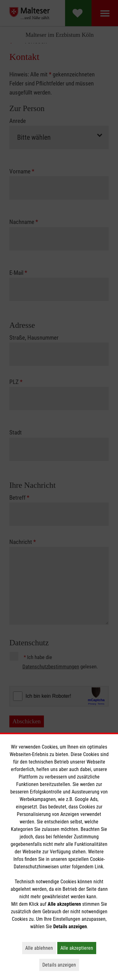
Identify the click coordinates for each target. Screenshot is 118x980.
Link (99, 867)
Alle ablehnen (41, 948)
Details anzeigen (61, 965)
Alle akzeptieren (78, 948)
